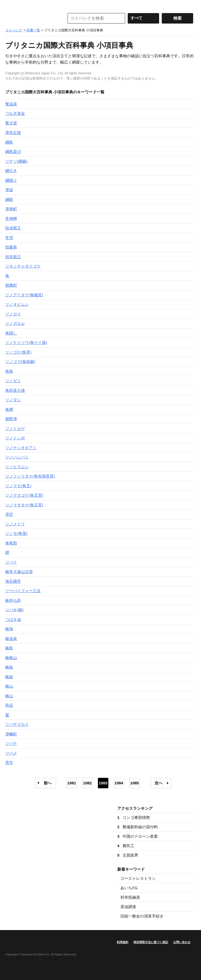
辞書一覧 (33, 30)
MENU (10, 5)
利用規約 (122, 942)
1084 (119, 783)
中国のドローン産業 (138, 836)
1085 (134, 783)
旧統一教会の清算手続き (142, 916)
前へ (48, 783)
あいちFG (129, 888)
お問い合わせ (182, 942)
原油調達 (128, 907)
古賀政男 (128, 855)
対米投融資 (130, 897)
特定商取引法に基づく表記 (151, 942)
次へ (159, 783)
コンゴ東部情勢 (134, 817)
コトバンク (31, 18)
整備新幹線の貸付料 (138, 827)
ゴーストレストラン (138, 878)
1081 (72, 783)
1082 (87, 783)
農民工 (126, 846)
